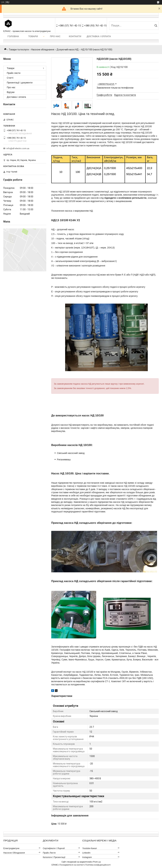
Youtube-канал (90, 848)
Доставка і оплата (99, 36)
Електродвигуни (11, 848)
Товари (33, 36)
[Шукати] (156, 26)
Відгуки (11, 92)
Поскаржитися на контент (72, 865)
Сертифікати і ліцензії (54, 848)
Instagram (87, 857)
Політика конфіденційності (98, 865)
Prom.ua (97, 862)
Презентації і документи (20, 83)
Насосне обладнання (43, 50)
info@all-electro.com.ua (18, 148)
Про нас (55, 36)
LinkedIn (86, 853)
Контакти (75, 36)
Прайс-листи (14, 73)
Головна (13, 36)
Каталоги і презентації (54, 857)
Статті (10, 78)
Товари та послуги (19, 50)
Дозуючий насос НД (68, 50)
